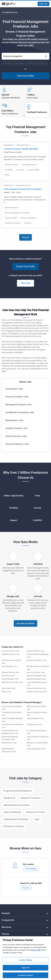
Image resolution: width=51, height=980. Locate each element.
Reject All (26, 968)
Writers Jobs (6, 692)
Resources (6, 927)
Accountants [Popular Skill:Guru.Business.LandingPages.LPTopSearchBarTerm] (31, 63)
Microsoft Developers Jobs (36, 676)
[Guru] (8, 4)
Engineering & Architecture (16, 819)
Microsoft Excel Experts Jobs (12, 682)
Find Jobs (26, 283)
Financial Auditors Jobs (35, 651)
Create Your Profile (26, 266)
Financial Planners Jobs (17, 444)
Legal (37, 819)
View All (26, 237)
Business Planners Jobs (10, 672)
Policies (5, 934)
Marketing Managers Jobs (36, 679)
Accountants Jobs (14, 389)
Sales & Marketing (12, 812)
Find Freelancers (31, 869)
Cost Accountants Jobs (10, 651)
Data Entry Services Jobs (36, 672)
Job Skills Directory (10, 12)
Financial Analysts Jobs (17, 397)
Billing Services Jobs (9, 743)
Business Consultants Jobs (37, 660)
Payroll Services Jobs (16, 436)
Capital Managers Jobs (35, 718)
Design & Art (9, 798)
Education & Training (13, 826)
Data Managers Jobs (9, 666)
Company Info (8, 920)
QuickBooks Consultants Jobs (20, 412)
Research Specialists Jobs (36, 688)
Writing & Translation (31, 798)
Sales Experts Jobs (9, 688)
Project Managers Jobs (10, 679)
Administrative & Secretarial (17, 805)
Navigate (6, 913)
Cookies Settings (25, 960)
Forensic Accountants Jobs (37, 692)
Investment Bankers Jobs (36, 749)
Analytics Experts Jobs (17, 428)
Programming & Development (18, 791)
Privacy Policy (36, 950)
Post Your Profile (26, 76)
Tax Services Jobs (8, 676)
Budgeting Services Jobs (11, 654)
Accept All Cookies (25, 975)
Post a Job (43, 4)
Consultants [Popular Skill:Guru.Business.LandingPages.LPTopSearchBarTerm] (43, 63)
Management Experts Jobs (19, 405)
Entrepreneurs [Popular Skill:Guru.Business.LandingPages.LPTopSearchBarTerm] (7, 63)
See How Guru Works (26, 623)
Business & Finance (36, 812)
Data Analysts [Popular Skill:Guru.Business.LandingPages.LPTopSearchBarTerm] (20, 63)
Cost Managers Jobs (34, 724)
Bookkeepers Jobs (14, 420)
